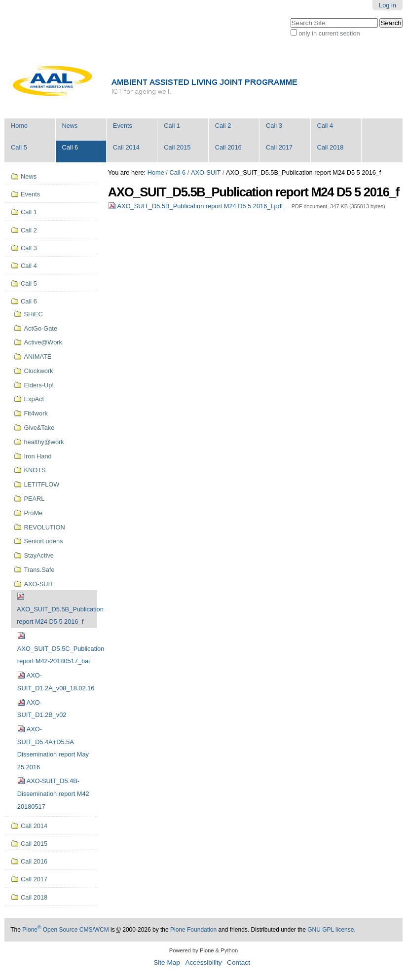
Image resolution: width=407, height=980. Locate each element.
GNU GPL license (331, 930)
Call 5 (19, 147)
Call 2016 (228, 147)
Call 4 (325, 126)
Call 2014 (126, 147)
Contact (239, 962)
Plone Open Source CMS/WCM (65, 930)
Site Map (167, 962)
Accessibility (203, 962)
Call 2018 (330, 147)
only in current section (329, 33)
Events (123, 126)
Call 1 (172, 126)
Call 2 (223, 126)
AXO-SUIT (206, 172)
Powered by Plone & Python (203, 950)
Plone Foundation (193, 930)
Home (19, 126)
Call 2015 (177, 147)
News (70, 126)
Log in (388, 5)
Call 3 (274, 126)
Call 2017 (279, 147)
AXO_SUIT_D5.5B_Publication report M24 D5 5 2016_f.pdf (196, 206)
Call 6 (70, 147)
